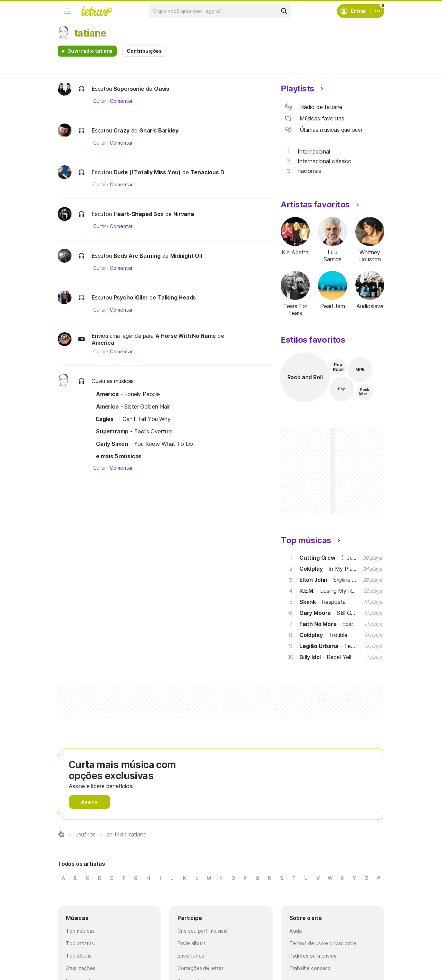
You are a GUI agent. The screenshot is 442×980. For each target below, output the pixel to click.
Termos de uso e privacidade (323, 943)
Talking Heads (177, 297)
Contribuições (144, 51)
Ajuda (296, 931)
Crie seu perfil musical (202, 931)
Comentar (121, 101)
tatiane (90, 33)
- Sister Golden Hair (133, 406)
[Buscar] (284, 11)
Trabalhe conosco (310, 968)
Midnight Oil (186, 256)
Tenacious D (208, 172)
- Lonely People (128, 394)
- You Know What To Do (145, 444)
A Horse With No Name (186, 336)
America (103, 343)
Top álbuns (79, 956)
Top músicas (80, 931)
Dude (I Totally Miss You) (147, 172)
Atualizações (81, 968)
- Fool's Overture (134, 431)
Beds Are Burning (137, 256)
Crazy (122, 130)
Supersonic (129, 89)
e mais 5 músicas (119, 456)
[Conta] (377, 11)
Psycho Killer (131, 297)
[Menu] (67, 11)
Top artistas (80, 943)
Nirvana (184, 214)
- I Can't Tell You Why (133, 419)
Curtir (100, 101)
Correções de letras (200, 968)
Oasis (162, 89)
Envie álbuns (192, 943)
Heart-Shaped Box (139, 214)
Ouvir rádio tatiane (90, 51)
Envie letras (191, 956)
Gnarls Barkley (159, 130)
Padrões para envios (313, 956)
